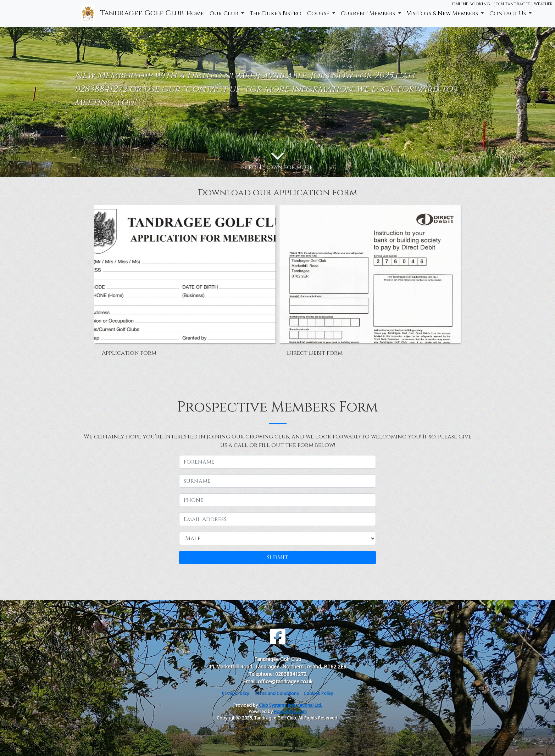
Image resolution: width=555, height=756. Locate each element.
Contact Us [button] (508, 13)
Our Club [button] (225, 13)
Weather (543, 4)
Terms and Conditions (276, 693)
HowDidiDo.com (290, 712)
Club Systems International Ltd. (290, 705)
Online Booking (471, 4)
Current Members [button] (369, 13)
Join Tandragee (512, 4)
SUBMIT (277, 558)
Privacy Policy (235, 693)
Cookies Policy (318, 693)
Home (195, 13)
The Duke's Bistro (276, 13)
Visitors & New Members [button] (443, 13)
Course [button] (319, 13)
